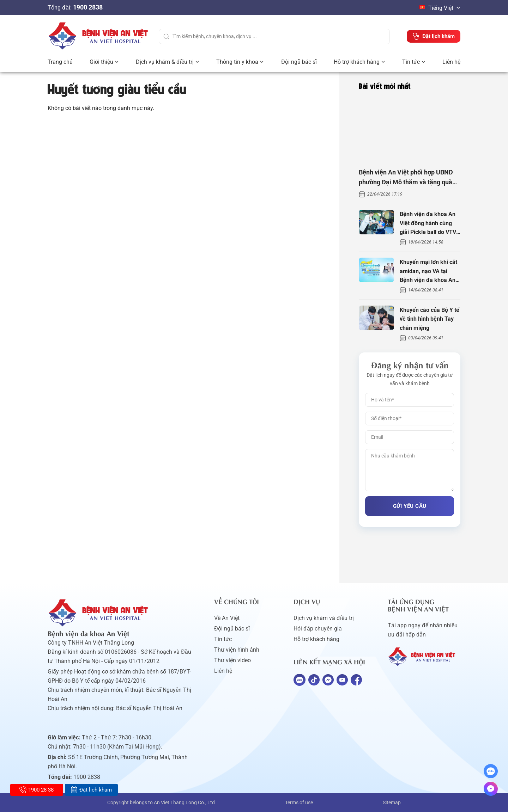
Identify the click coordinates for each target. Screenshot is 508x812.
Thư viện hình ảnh (237, 650)
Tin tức (411, 62)
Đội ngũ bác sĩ (299, 62)
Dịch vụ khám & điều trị (165, 62)
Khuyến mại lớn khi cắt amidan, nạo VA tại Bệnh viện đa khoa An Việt (428, 272)
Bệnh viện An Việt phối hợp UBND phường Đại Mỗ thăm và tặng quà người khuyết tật (406, 178)
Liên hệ (451, 62)
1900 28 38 (37, 790)
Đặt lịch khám (91, 790)
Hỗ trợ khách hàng (357, 62)
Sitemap (392, 802)
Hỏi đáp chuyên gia (318, 629)
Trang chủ (60, 62)
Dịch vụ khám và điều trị (324, 618)
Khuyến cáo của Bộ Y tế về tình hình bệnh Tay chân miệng (430, 319)
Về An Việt (227, 618)
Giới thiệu (101, 62)
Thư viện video (232, 660)
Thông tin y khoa (237, 62)
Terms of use (299, 802)
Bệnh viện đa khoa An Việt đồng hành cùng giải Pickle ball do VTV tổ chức (428, 224)
